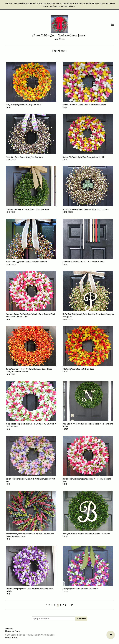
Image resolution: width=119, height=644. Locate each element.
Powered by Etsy (11, 637)
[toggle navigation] (112, 25)
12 (72, 605)
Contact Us (9, 628)
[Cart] (111, 635)
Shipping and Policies (13, 631)
